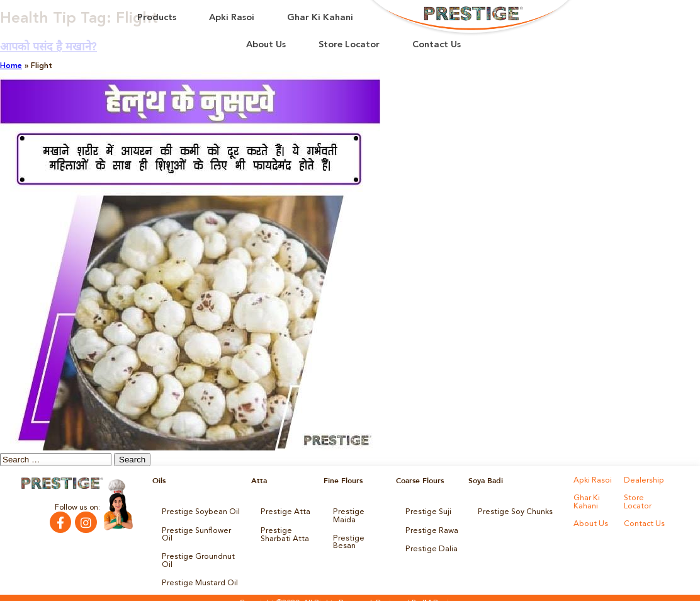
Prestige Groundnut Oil (196, 551)
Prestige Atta (283, 512)
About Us (266, 45)
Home (11, 66)
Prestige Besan (359, 530)
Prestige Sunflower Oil (200, 530)
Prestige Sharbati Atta (283, 534)
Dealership (642, 481)
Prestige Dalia (429, 547)
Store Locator (349, 45)
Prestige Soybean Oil (198, 512)
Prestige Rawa (430, 530)
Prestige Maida (359, 512)
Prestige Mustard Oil (198, 573)
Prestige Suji (427, 512)
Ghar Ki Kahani (320, 18)
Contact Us (437, 45)
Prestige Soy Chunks (513, 512)
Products (157, 18)
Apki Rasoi (232, 18)
